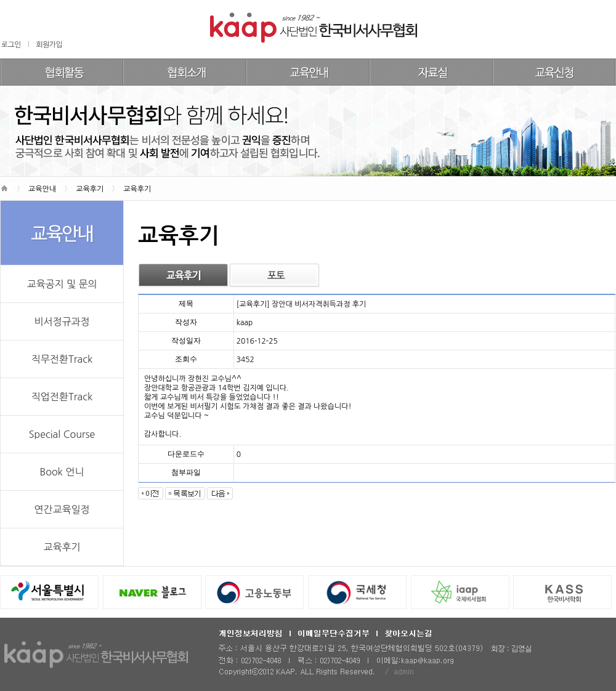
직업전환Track (62, 397)
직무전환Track (62, 359)
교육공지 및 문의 (62, 284)
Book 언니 (62, 472)
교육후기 (62, 547)
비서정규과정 (62, 321)
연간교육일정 (62, 509)
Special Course (62, 434)
